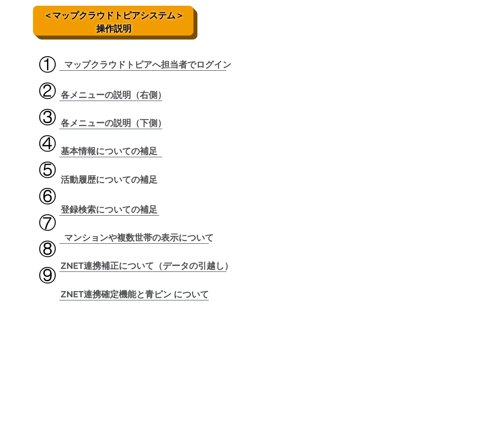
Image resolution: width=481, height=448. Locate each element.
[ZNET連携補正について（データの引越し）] (147, 266)
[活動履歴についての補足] (109, 179)
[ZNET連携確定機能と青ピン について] (135, 294)
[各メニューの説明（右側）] (113, 95)
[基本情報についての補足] (109, 151)
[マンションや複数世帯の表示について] (139, 237)
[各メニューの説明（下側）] (113, 123)
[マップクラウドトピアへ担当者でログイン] (148, 64)
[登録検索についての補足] (109, 209)
